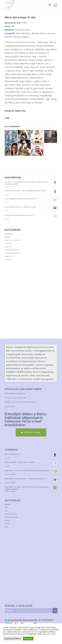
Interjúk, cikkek (11, 250)
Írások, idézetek (11, 253)
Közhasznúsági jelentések (15, 398)
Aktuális (8, 234)
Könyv (7, 256)
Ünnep (7, 259)
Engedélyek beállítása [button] (12, 639)
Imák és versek (11, 240)
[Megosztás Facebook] (5, 118)
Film (6, 237)
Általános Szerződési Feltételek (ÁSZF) (20, 402)
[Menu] (54, 5)
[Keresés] (49, 5)
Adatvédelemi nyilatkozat (15, 393)
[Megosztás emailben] (6, 118)
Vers (7, 247)
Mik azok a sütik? (50, 634)
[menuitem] (49, 5)
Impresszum (10, 406)
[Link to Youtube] (8, 118)
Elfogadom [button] (28, 639)
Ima (6, 243)
